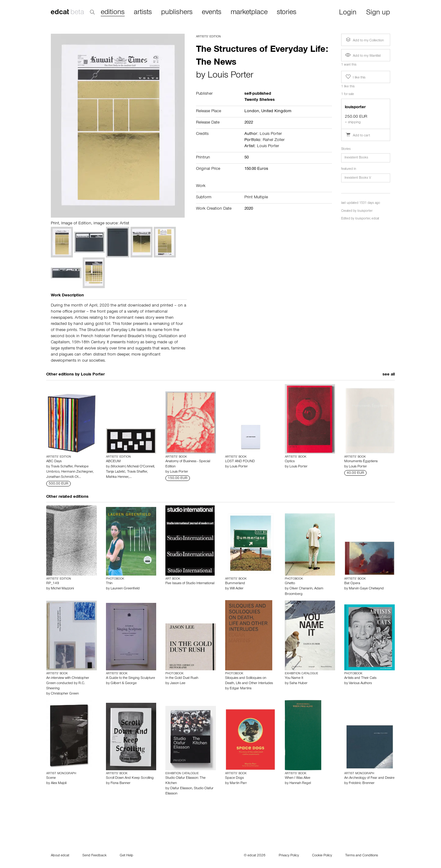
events (212, 13)
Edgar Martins (241, 689)
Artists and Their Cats (360, 678)
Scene (51, 778)
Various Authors (360, 683)
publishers (177, 13)
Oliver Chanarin (301, 589)
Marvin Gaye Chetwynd (366, 589)
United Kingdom (276, 112)
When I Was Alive (298, 778)
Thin (109, 584)
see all (389, 375)
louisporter (365, 211)
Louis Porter (230, 76)
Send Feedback (94, 856)
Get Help (126, 856)
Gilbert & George (124, 683)
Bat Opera (352, 584)
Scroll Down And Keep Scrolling (130, 778)
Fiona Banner (121, 783)
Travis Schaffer (62, 467)
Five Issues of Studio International (190, 584)
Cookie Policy (322, 856)
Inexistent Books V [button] (358, 178)
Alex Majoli (59, 783)
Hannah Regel (300, 783)
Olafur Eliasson (181, 789)
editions (113, 13)
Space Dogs (234, 778)
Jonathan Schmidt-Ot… (64, 477)
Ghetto (290, 584)
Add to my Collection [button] (364, 40)
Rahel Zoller (274, 140)
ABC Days (54, 462)
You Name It (294, 678)
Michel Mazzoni (62, 589)
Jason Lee (178, 683)
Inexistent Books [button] (356, 158)
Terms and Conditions (362, 856)
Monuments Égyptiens (361, 462)
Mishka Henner (117, 477)
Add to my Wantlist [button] (363, 56)
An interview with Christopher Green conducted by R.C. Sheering (68, 683)
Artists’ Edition (208, 37)
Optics (290, 462)
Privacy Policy (289, 856)
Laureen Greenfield (125, 589)
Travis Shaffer (137, 472)
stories (287, 13)
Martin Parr (238, 783)
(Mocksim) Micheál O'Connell (132, 467)
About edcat (60, 856)
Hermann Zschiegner (77, 472)
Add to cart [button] (358, 136)
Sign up (378, 13)
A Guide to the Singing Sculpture (130, 678)
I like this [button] (355, 77)
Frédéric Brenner (362, 783)
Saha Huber (298, 683)
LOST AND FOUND (240, 462)
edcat (375, 219)
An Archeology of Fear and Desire (369, 778)
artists (143, 13)
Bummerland (235, 584)
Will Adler (237, 589)
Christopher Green (65, 694)
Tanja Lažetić (116, 472)
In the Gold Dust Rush (182, 678)
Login (348, 13)
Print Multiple (256, 198)
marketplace (249, 13)
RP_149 (53, 584)
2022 (249, 123)
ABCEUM (113, 462)
